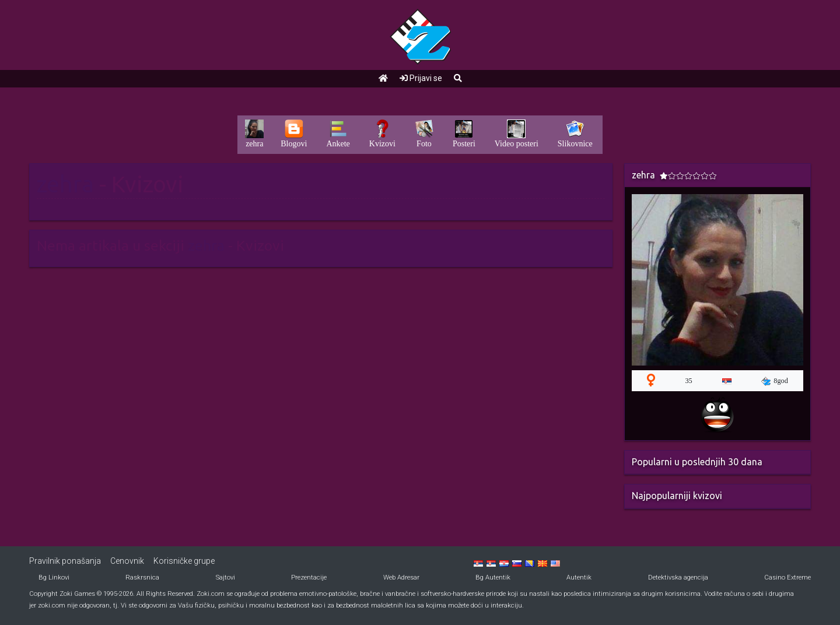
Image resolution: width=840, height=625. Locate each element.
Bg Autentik (493, 577)
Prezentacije (309, 577)
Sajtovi (225, 577)
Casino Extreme (787, 577)
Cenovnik (127, 561)
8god (775, 381)
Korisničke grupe (184, 561)
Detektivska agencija (678, 577)
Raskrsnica (142, 577)
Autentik (579, 577)
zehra (65, 184)
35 (688, 381)
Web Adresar (401, 577)
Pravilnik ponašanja (65, 561)
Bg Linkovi (54, 577)
